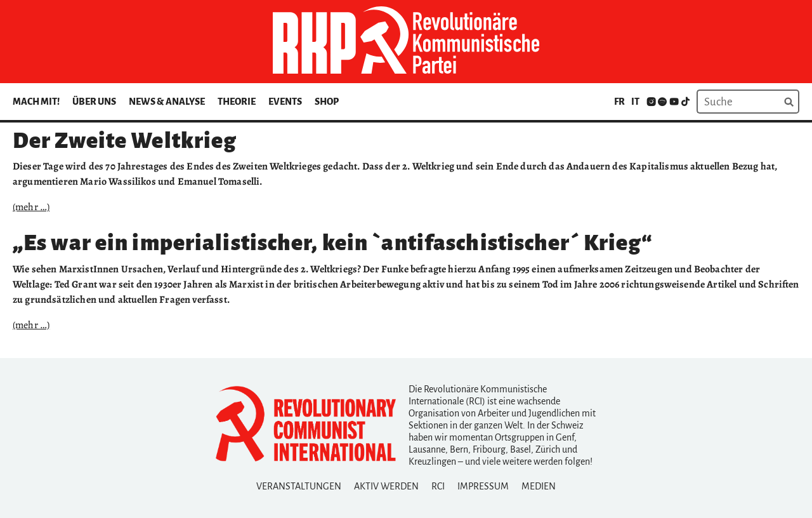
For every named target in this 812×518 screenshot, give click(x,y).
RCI (438, 486)
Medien (539, 486)
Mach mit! (36, 102)
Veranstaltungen (299, 486)
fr (619, 102)
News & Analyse (167, 102)
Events (285, 102)
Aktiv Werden (386, 486)
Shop (327, 102)
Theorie (237, 102)
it (635, 102)
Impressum (483, 486)
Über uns (94, 102)
